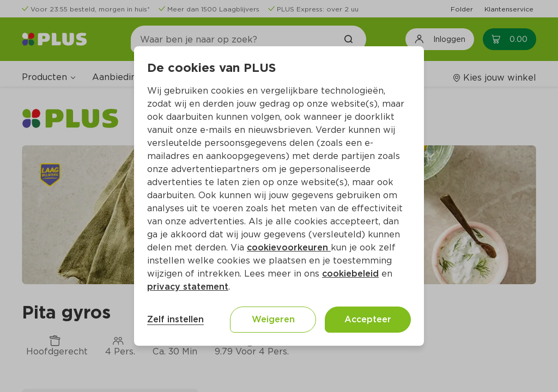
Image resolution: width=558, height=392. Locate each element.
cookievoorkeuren (289, 247)
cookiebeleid (350, 274)
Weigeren (273, 319)
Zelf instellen (175, 319)
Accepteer (368, 319)
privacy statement (188, 287)
